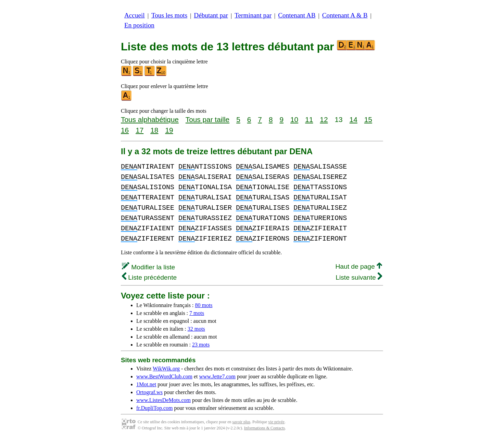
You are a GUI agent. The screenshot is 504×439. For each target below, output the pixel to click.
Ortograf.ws (149, 392)
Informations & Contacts (264, 428)
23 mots (201, 345)
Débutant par (211, 15)
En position (139, 25)
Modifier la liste (148, 267)
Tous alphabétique (150, 119)
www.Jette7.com (217, 376)
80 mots (204, 305)
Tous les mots (169, 15)
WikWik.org (166, 369)
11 (309, 119)
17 (140, 130)
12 (324, 119)
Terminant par (253, 15)
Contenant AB (297, 15)
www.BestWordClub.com (164, 376)
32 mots (196, 329)
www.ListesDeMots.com (163, 400)
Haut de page (359, 266)
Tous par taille (207, 119)
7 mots (197, 313)
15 (368, 119)
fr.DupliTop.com (154, 408)
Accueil (135, 15)
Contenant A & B (345, 15)
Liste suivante (359, 277)
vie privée (276, 422)
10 (294, 119)
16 (125, 130)
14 (354, 119)
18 (154, 130)
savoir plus (241, 422)
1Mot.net (146, 384)
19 (169, 130)
